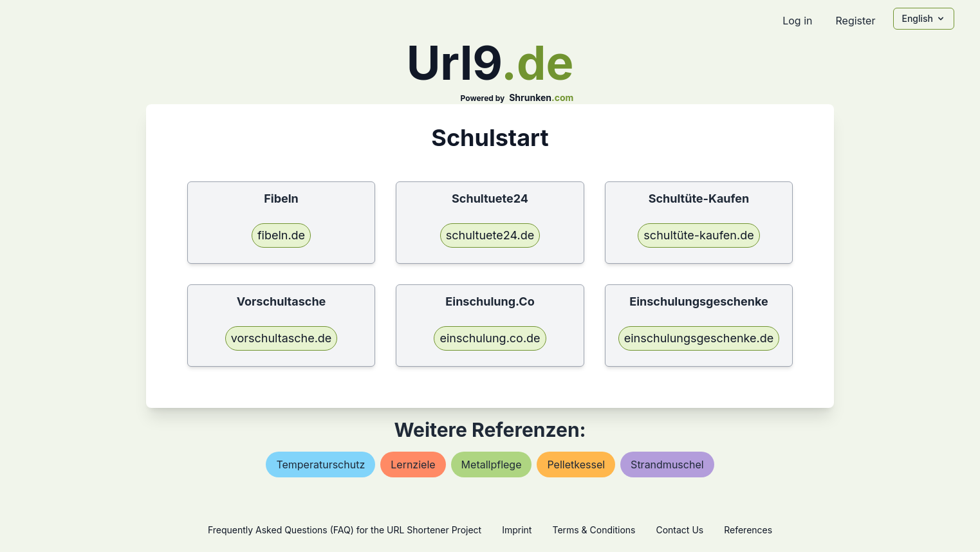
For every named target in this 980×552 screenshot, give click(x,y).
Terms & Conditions (594, 530)
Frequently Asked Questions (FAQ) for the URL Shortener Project (345, 530)
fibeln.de (281, 235)
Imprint (517, 530)
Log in (797, 21)
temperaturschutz (320, 465)
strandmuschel (667, 465)
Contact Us (680, 530)
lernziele (413, 465)
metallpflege (492, 465)
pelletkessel (576, 465)
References (748, 530)
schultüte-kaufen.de (698, 235)
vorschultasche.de (282, 338)
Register (855, 21)
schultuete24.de (490, 235)
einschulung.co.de (490, 338)
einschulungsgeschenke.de (699, 338)
